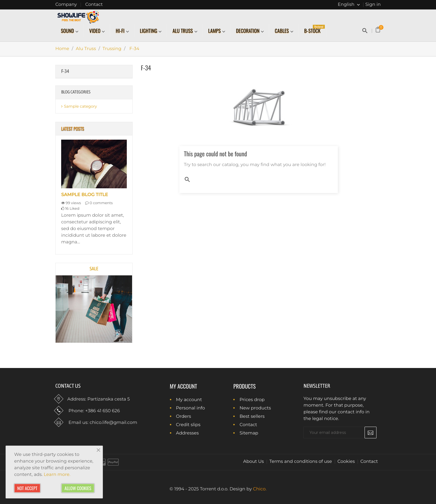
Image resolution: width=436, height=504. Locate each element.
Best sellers (251, 417)
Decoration (248, 31)
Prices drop (251, 400)
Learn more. (57, 475)
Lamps (215, 31)
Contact (94, 5)
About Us (254, 462)
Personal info (190, 408)
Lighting (149, 31)
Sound (68, 31)
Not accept (27, 488)
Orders (183, 417)
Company (66, 5)
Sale (94, 269)
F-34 (65, 71)
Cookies (346, 462)
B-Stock (314, 29)
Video (95, 31)
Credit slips (188, 425)
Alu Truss (183, 31)
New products (255, 408)
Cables (282, 31)
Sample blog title (85, 195)
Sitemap (248, 433)
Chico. (260, 489)
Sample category (80, 106)
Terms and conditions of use (301, 462)
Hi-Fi (121, 31)
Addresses (187, 433)
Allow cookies (78, 488)
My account (184, 386)
